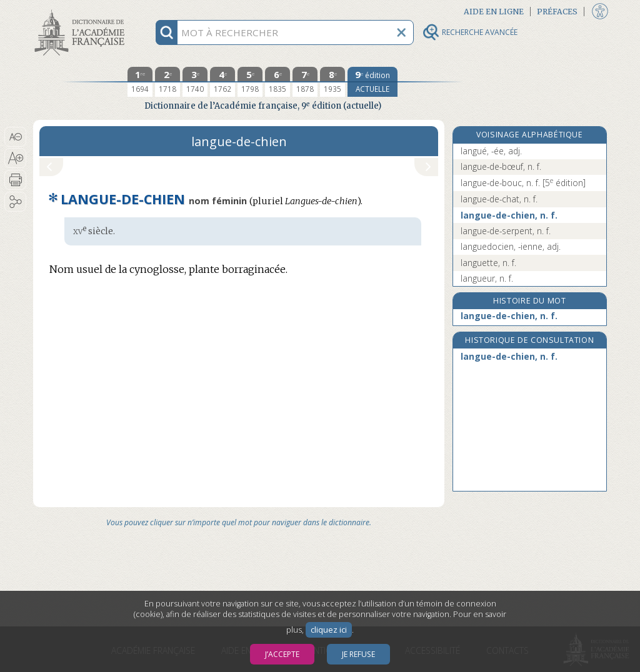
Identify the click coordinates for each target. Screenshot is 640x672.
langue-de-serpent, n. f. (506, 231)
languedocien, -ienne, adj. (511, 246)
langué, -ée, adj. (491, 151)
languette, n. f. (488, 263)
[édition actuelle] (372, 82)
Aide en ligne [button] (494, 12)
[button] (15, 137)
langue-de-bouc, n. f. (523, 183)
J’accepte (282, 654)
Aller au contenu (82, 11)
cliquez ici (329, 630)
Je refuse (358, 654)
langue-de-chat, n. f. (499, 199)
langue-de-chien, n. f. (509, 215)
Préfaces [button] (557, 12)
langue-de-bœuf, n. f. (501, 166)
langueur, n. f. (487, 278)
